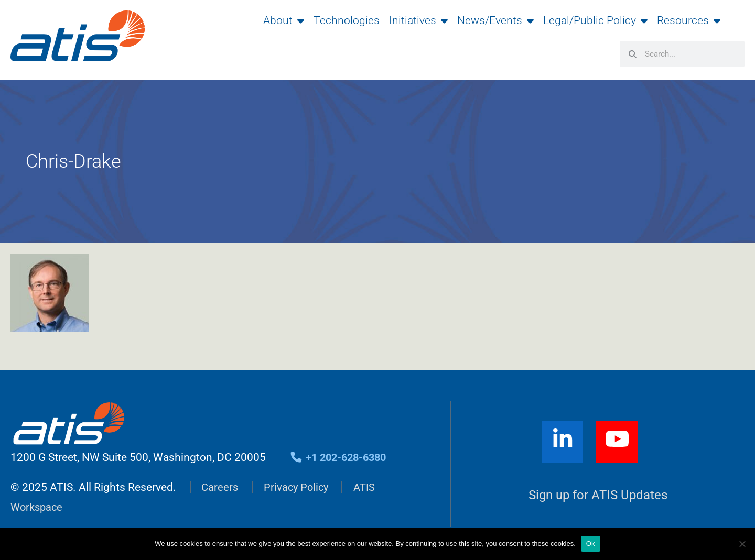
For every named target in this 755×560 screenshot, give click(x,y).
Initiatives (418, 20)
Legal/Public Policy (595, 20)
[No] (742, 544)
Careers (220, 488)
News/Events (495, 20)
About (284, 20)
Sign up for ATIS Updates (598, 497)
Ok (591, 543)
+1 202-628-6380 (341, 459)
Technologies (347, 20)
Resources (689, 20)
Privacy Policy (298, 488)
